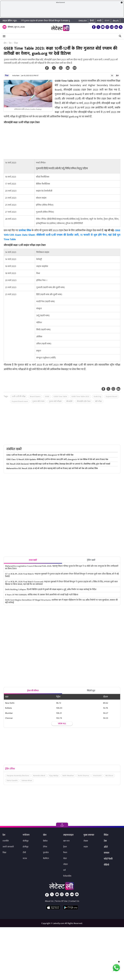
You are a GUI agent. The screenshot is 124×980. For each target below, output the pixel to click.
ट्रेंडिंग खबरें (91, 560)
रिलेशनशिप (67, 876)
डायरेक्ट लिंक (25, 230)
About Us (49, 901)
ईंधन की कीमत (33, 691)
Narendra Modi (39, 776)
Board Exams (35, 396)
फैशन (65, 853)
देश (4, 835)
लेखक (86, 841)
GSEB (47, 396)
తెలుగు (116, 21)
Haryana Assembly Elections (18, 776)
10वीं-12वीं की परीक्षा (19, 396)
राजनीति (6, 841)
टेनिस (45, 847)
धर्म (64, 870)
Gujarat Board (112, 396)
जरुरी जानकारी (8, 847)
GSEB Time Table (60, 396)
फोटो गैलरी (108, 859)
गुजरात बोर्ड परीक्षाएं (55, 401)
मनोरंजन (26, 835)
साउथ (25, 858)
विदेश (106, 835)
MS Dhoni (109, 776)
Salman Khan (27, 780)
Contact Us (74, 901)
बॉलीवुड (26, 841)
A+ (117, 75)
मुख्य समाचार (89, 835)
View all (62, 724)
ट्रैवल (65, 847)
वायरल (107, 853)
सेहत (65, 858)
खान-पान (66, 841)
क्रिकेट (45, 841)
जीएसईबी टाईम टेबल (84, 401)
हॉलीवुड (26, 847)
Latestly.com (59, 923)
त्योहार (66, 864)
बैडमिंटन (46, 858)
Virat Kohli (97, 776)
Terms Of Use (61, 901)
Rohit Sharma (83, 776)
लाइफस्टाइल (68, 835)
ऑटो (106, 847)
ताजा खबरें (33, 560)
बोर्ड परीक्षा (98, 401)
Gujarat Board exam (20, 401)
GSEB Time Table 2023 (80, 396)
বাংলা (107, 21)
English (83, 21)
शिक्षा (7, 76)
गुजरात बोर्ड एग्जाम (39, 401)
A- (112, 75)
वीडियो (106, 865)
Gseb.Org (98, 396)
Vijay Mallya (54, 776)
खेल (45, 835)
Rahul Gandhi (12, 780)
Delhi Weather (68, 776)
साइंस (86, 847)
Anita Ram (16, 76)
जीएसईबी (69, 401)
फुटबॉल (46, 853)
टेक (105, 841)
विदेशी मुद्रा (91, 691)
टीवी (24, 853)
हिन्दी (92, 21)
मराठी (99, 21)
